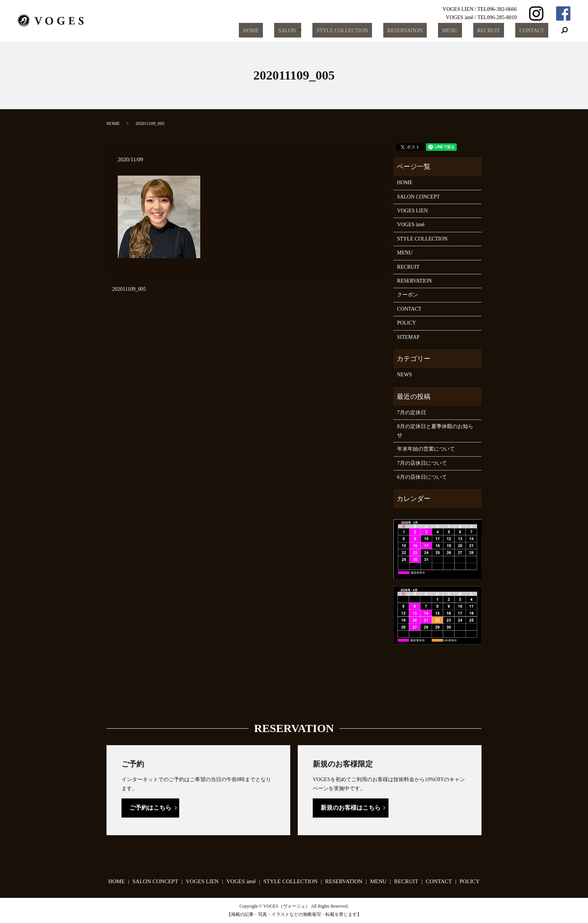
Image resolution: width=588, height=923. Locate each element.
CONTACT (535, 30)
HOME (290, 30)
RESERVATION (429, 30)
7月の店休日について (422, 463)
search (565, 30)
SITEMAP (408, 337)
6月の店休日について (422, 477)
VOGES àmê (411, 225)
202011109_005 (129, 289)
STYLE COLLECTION (372, 30)
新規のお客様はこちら (351, 808)
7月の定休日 (412, 413)
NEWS (405, 375)
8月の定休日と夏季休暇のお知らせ (435, 431)
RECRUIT (499, 30)
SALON (319, 30)
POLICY (407, 323)
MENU (467, 30)
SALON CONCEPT (418, 197)
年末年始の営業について (426, 449)
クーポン (408, 295)
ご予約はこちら (150, 808)
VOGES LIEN (412, 211)
